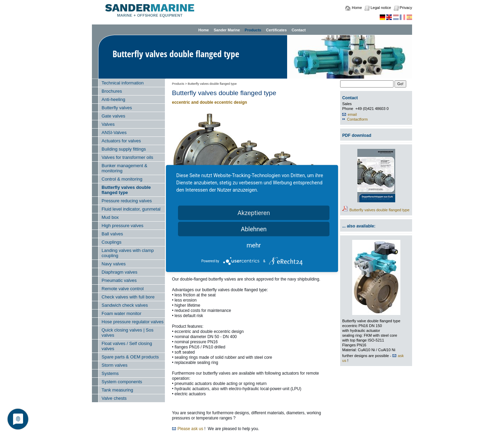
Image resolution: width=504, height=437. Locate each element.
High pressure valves (122, 226)
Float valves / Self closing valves (127, 346)
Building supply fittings (124, 149)
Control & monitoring (122, 179)
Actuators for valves (121, 141)
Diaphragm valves (119, 272)
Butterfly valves (117, 108)
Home (357, 8)
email (352, 114)
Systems (110, 373)
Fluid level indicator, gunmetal (131, 209)
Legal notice (381, 8)
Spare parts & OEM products (130, 357)
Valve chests (114, 398)
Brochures (112, 91)
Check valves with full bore (128, 297)
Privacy (406, 8)
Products (253, 30)
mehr (254, 245)
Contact (299, 30)
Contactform (357, 119)
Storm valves (114, 365)
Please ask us (191, 429)
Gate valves (113, 116)
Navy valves (114, 264)
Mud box (110, 217)
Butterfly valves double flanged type (126, 190)
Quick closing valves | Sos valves (128, 333)
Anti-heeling (113, 99)
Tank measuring (117, 390)
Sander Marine (227, 30)
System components (122, 382)
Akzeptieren (254, 213)
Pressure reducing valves (127, 201)
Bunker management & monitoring (124, 168)
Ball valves (112, 234)
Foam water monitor (122, 313)
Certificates (276, 30)
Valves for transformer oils (127, 157)
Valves (108, 124)
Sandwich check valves (125, 305)
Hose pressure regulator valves (133, 322)
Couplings (112, 242)
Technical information (123, 83)
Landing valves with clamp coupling (128, 253)
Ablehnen (254, 229)
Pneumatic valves (119, 280)
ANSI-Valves (114, 133)
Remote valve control (123, 289)
